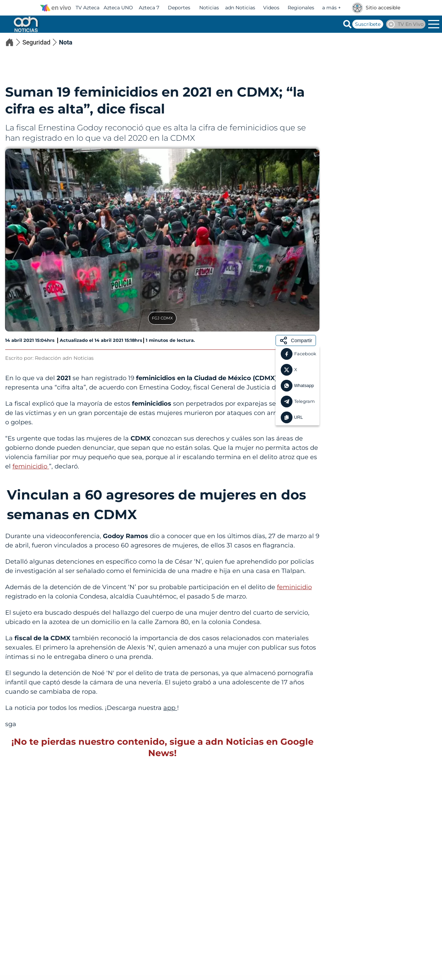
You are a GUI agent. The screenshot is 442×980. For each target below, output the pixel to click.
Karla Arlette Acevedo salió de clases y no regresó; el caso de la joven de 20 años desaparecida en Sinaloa (68, 890)
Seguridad (41, 42)
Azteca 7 (149, 8)
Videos (271, 8)
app (170, 708)
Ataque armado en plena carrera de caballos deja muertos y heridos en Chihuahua (372, 301)
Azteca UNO (118, 8)
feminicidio (31, 466)
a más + (331, 8)
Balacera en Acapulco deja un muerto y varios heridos (292, 887)
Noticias (209, 8)
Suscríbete (368, 24)
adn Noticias (240, 8)
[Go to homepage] (25, 24)
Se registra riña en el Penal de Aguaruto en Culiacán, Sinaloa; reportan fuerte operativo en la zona (184, 890)
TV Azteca (88, 8)
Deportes (179, 8)
